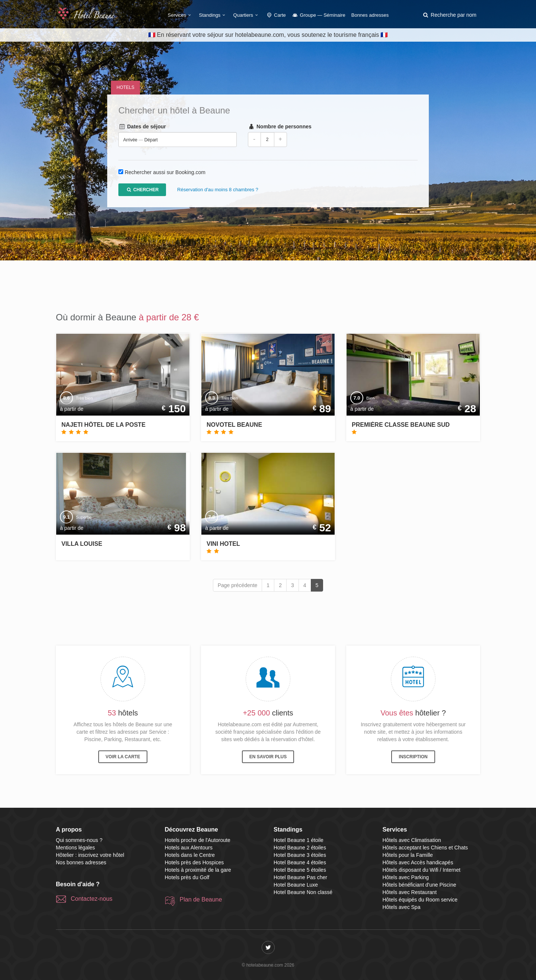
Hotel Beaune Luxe (296, 885)
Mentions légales (75, 848)
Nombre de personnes (280, 127)
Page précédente (238, 585)
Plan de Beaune (201, 899)
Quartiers (247, 15)
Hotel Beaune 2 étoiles (300, 848)
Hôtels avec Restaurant (410, 892)
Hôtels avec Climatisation (412, 840)
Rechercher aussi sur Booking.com (165, 173)
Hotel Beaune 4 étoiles (300, 862)
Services (181, 15)
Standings (213, 15)
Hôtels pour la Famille (408, 855)
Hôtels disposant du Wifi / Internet (422, 870)
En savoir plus (268, 757)
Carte (276, 15)
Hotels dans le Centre (190, 855)
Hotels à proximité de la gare (198, 870)
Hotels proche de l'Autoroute (198, 840)
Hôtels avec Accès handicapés (418, 862)
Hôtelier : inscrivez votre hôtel (90, 855)
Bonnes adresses (370, 15)
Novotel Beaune (234, 425)
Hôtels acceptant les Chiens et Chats (425, 848)
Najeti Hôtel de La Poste (103, 425)
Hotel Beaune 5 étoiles (300, 870)
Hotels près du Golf (187, 877)
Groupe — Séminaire (319, 15)
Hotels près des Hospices (194, 862)
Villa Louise (82, 544)
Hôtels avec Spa (402, 907)
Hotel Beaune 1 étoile (299, 840)
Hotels (125, 87)
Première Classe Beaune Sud (401, 425)
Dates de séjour (142, 127)
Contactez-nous (92, 899)
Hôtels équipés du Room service (420, 900)
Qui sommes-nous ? (79, 840)
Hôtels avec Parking (406, 877)
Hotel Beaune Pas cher (300, 877)
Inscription (413, 757)
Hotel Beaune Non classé (303, 892)
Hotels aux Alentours (189, 848)
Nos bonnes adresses (81, 862)
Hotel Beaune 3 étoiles (300, 855)
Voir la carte (123, 757)
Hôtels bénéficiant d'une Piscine (419, 885)
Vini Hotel (223, 544)
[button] (449, 15)
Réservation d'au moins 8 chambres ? (218, 190)
